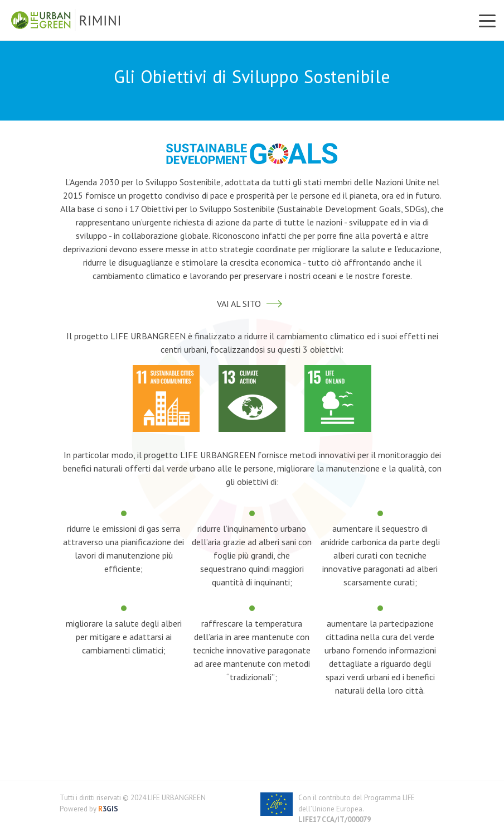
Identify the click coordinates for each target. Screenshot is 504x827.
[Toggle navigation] (487, 20)
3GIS (107, 809)
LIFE (409, 798)
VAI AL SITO (252, 304)
